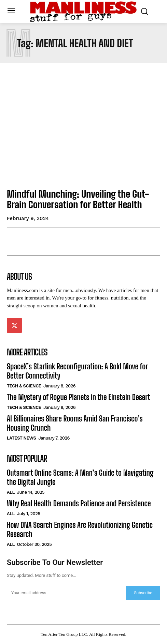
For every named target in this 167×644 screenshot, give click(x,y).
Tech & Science (24, 386)
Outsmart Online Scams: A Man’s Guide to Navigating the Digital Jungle (80, 477)
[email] (66, 593)
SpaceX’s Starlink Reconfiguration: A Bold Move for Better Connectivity (77, 371)
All (11, 492)
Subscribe (143, 593)
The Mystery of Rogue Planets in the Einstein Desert (79, 397)
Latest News (21, 438)
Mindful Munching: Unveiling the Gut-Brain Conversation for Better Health (78, 199)
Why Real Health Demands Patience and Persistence (79, 503)
